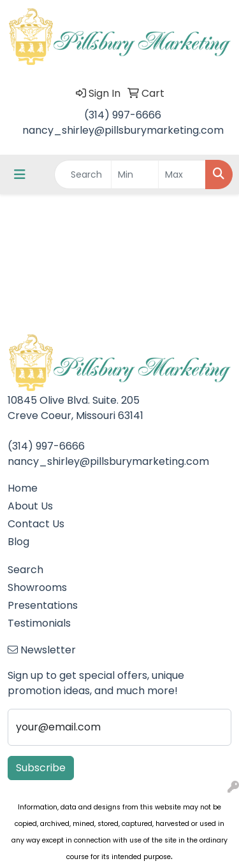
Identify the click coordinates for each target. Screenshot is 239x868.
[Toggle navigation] (20, 174)
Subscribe (41, 768)
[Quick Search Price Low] (135, 174)
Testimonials (39, 623)
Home (23, 488)
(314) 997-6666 (123, 115)
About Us (30, 506)
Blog (18, 542)
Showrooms (37, 587)
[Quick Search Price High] (182, 174)
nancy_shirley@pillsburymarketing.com (123, 130)
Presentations (43, 605)
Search (25, 570)
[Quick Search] (83, 174)
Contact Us (36, 524)
